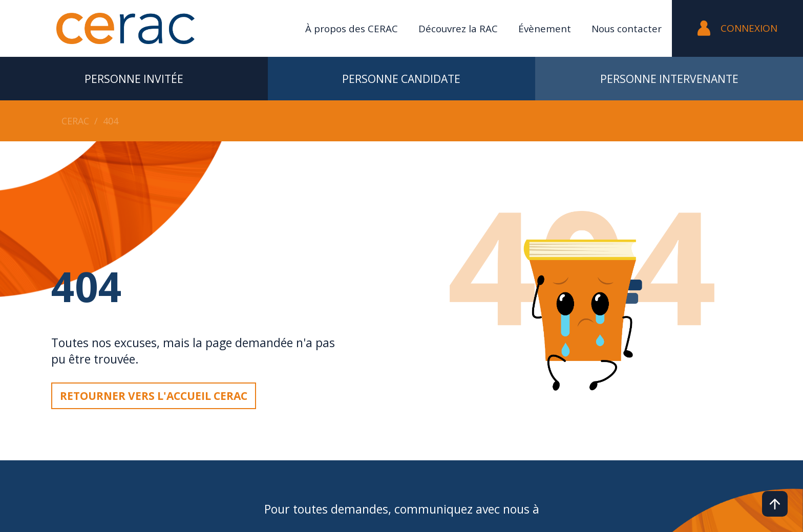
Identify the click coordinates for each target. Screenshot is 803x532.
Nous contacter (627, 29)
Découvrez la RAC (458, 29)
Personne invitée (134, 79)
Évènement (545, 29)
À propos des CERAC (352, 29)
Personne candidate (401, 79)
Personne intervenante (669, 79)
